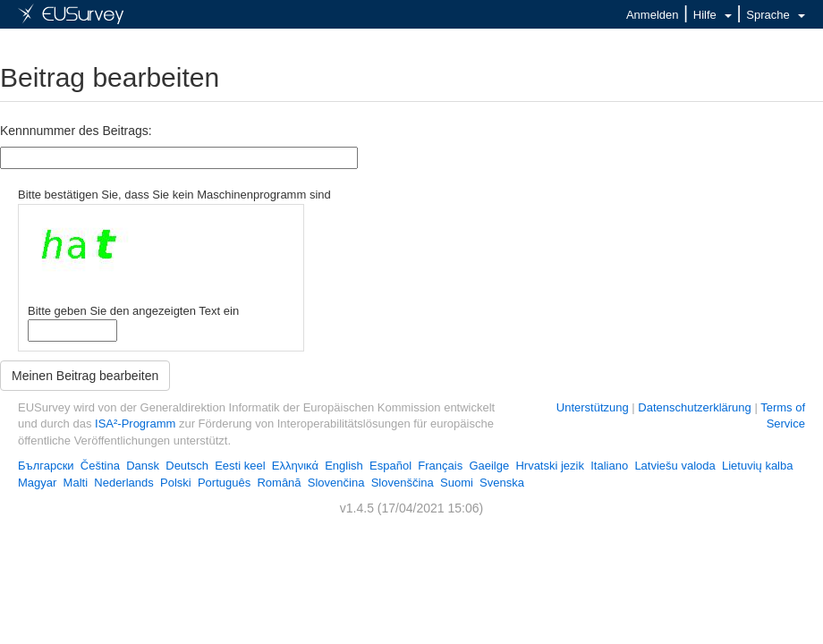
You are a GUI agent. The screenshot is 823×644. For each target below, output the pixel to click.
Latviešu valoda (675, 466)
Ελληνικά (295, 466)
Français (440, 466)
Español (390, 466)
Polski (176, 483)
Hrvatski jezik (550, 466)
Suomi (457, 483)
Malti (76, 483)
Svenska (502, 483)
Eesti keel (240, 466)
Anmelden (653, 15)
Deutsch (187, 466)
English (344, 466)
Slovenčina (336, 483)
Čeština (100, 466)
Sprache (776, 15)
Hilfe (713, 15)
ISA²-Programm (135, 424)
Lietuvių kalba (758, 466)
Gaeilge (489, 466)
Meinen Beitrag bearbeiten (85, 376)
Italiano (609, 466)
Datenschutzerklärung (694, 407)
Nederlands (124, 483)
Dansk (143, 466)
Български (46, 466)
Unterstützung (593, 407)
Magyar (37, 483)
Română (279, 483)
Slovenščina (403, 483)
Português (224, 483)
